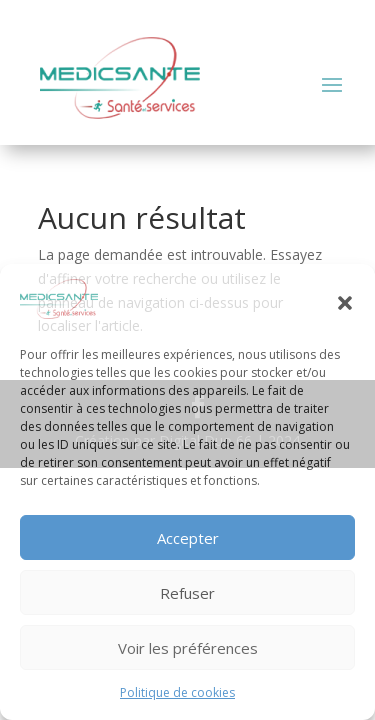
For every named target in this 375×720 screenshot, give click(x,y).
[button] (345, 303)
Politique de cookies (177, 692)
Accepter (188, 538)
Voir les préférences (188, 648)
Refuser (187, 593)
